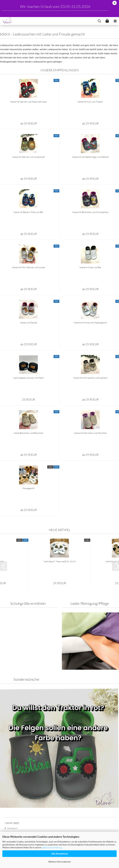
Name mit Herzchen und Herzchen (90, 463)
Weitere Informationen (60, 862)
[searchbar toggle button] (99, 21)
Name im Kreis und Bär (90, 297)
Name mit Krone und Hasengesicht (90, 352)
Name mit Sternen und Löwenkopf (28, 187)
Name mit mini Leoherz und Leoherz (90, 408)
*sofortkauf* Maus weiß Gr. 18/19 (59, 591)
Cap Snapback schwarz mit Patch (29, 408)
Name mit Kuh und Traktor (90, 131)
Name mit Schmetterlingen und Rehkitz (90, 187)
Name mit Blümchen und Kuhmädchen (90, 242)
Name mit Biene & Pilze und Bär (28, 242)
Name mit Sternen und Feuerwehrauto (29, 131)
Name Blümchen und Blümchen (29, 463)
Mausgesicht (28, 518)
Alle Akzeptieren (60, 854)
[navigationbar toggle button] (115, 21)
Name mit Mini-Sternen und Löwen (29, 297)
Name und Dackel (29, 352)
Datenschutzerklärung (52, 847)
